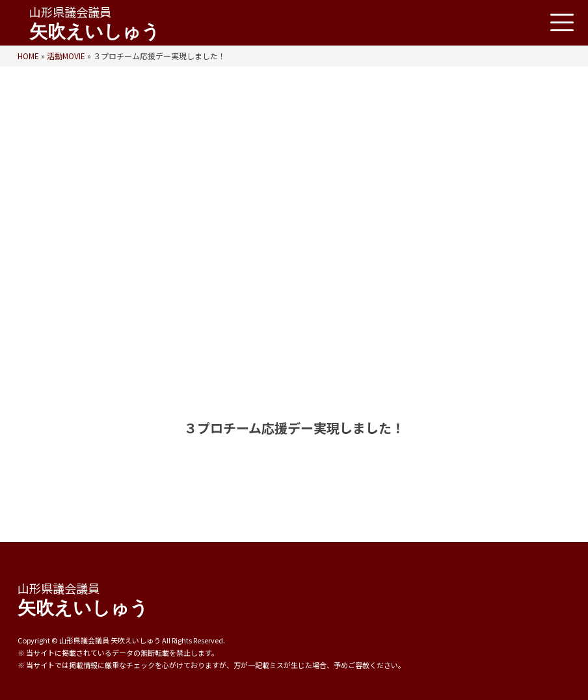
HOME (28, 56)
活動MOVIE (66, 56)
